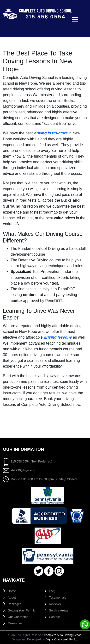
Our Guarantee (18, 617)
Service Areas (59, 610)
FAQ (52, 591)
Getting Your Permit (21, 610)
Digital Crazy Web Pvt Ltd (62, 639)
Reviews (55, 604)
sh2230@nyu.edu (23, 470)
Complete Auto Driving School (63, 635)
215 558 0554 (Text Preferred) (31, 461)
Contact (54, 617)
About (12, 597)
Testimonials (58, 597)
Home (12, 591)
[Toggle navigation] (10, 25)
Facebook (49, 571)
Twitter (39, 571)
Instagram (59, 571)
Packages (15, 604)
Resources (15, 623)
